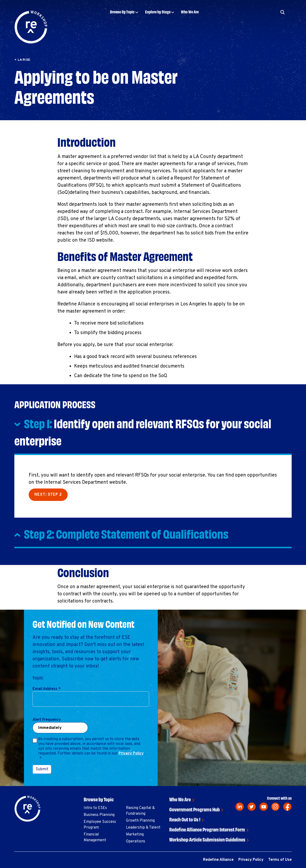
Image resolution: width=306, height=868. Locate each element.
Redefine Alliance (218, 860)
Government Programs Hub (194, 809)
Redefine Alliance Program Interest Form (207, 829)
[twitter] (252, 807)
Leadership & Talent (143, 828)
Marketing (135, 835)
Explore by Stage (158, 12)
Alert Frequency (47, 720)
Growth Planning (140, 821)
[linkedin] (240, 807)
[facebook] (287, 807)
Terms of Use (280, 860)
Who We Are (190, 12)
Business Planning (99, 815)
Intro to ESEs (95, 808)
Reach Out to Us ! (185, 819)
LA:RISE (24, 60)
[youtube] (264, 807)
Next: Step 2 (48, 495)
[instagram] (276, 807)
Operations (136, 841)
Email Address (46, 689)
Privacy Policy (131, 754)
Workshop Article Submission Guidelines (207, 839)
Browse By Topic (122, 12)
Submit (42, 769)
